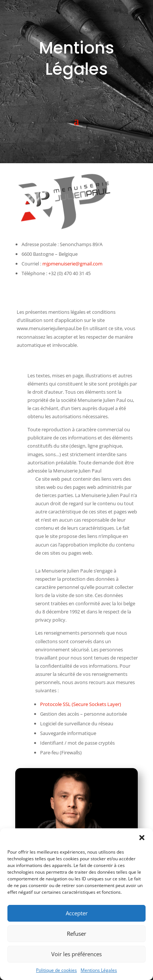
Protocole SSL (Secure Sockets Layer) (81, 704)
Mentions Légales (99, 970)
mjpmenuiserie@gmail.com (72, 264)
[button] (142, 838)
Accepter (77, 913)
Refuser (76, 934)
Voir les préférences (76, 954)
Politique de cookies (56, 970)
